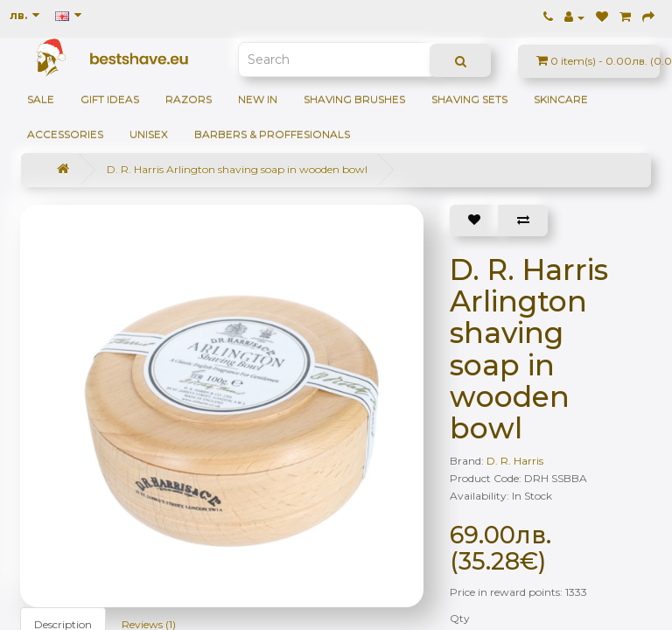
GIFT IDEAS (110, 99)
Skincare (561, 99)
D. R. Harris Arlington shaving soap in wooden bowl (237, 169)
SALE (41, 99)
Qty (460, 618)
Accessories (65, 134)
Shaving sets (469, 99)
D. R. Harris (515, 461)
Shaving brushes (354, 99)
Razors (189, 99)
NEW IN (258, 99)
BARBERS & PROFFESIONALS (272, 134)
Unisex (149, 134)
